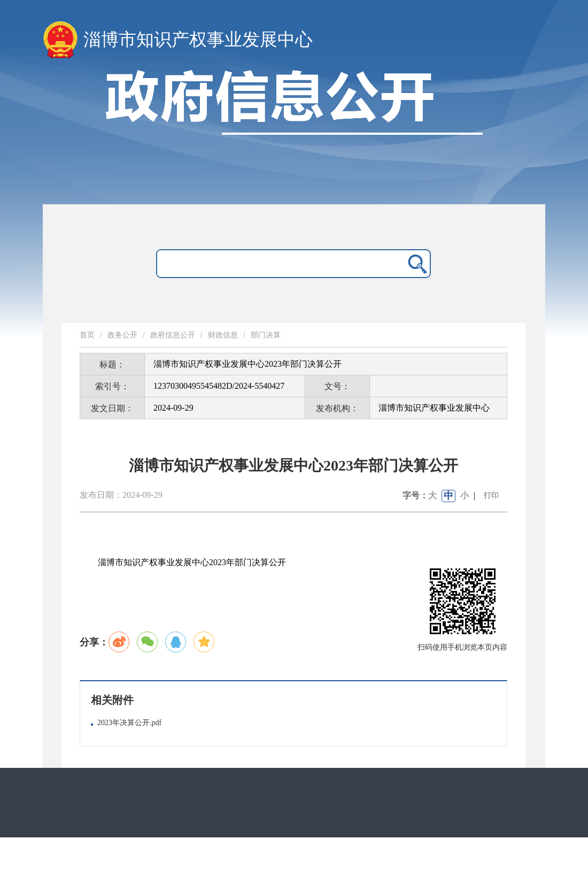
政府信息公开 (173, 335)
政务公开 (122, 335)
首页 (87, 335)
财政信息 (223, 335)
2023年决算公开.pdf (129, 723)
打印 (491, 495)
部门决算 (266, 335)
